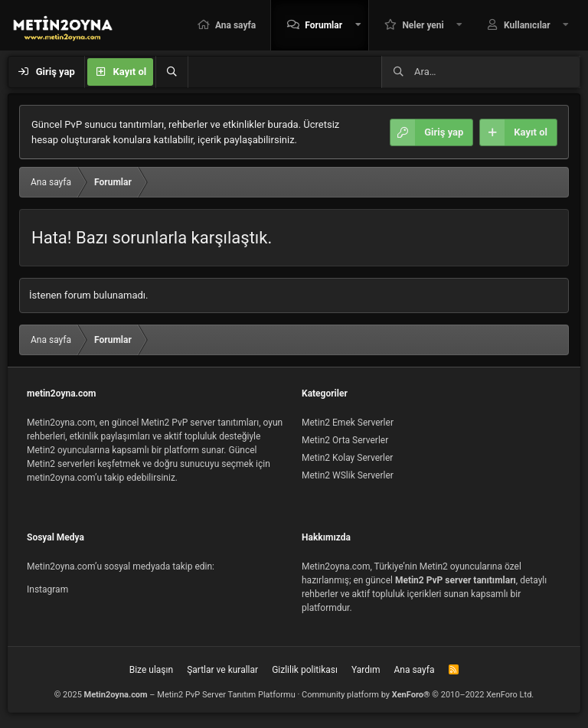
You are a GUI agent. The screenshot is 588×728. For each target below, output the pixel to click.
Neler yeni (423, 25)
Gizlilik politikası (305, 670)
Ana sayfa (235, 25)
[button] (358, 25)
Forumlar (323, 25)
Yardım (366, 670)
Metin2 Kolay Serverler (347, 458)
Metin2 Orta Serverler (345, 440)
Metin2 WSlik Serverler (348, 475)
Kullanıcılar (527, 25)
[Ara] (171, 72)
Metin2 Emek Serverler (348, 423)
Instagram (47, 589)
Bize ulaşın (151, 670)
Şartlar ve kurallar (222, 670)
